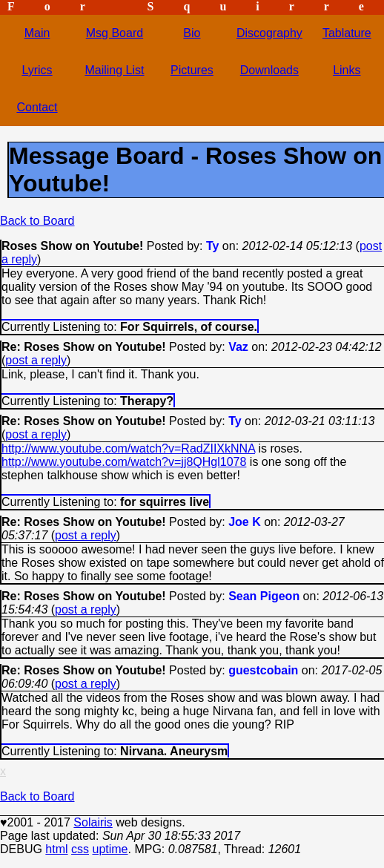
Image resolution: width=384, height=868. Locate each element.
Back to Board (37, 221)
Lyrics (37, 70)
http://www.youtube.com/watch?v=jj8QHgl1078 (124, 462)
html (56, 849)
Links (347, 70)
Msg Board (115, 33)
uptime (110, 849)
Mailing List (114, 70)
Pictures (192, 70)
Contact (37, 107)
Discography (269, 33)
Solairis (93, 822)
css (80, 849)
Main (37, 33)
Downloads (269, 70)
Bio (192, 33)
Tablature (347, 33)
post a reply (36, 360)
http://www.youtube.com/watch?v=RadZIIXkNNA (128, 448)
